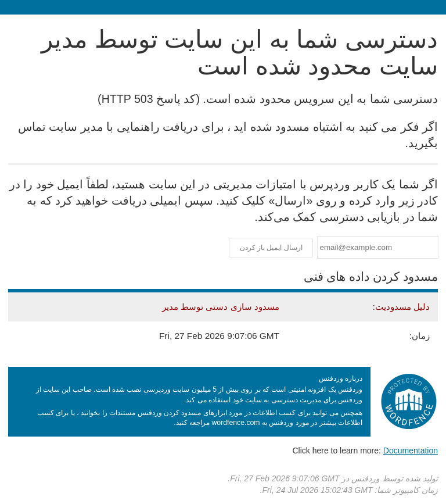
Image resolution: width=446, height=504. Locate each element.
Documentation (411, 451)
